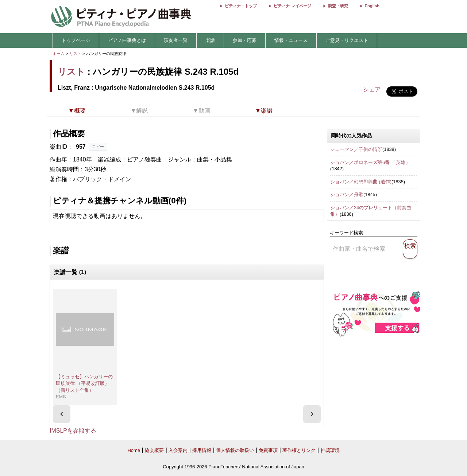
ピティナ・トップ (241, 6)
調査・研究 (338, 6)
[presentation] (62, 414)
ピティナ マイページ (292, 6)
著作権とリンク (299, 450)
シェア (372, 89)
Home (134, 450)
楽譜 (210, 40)
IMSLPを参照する (73, 431)
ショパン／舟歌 (347, 194)
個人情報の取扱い (235, 450)
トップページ (76, 40)
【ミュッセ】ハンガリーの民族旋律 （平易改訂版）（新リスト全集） (84, 383)
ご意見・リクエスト (347, 40)
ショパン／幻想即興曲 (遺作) (361, 182)
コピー (98, 147)
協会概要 (154, 450)
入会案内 (178, 450)
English (372, 6)
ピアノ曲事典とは (127, 40)
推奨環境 (330, 450)
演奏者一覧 (176, 40)
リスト (75, 54)
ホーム (59, 54)
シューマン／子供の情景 (356, 149)
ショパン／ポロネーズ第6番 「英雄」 (370, 162)
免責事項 (268, 450)
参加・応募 (245, 40)
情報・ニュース (291, 40)
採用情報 (202, 450)
